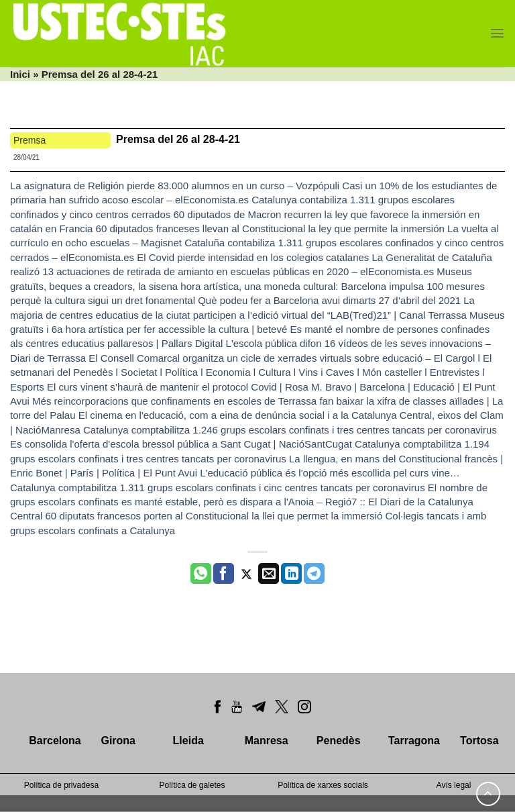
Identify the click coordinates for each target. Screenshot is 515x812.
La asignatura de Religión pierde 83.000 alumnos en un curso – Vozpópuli (175, 186)
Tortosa (479, 741)
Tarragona (414, 741)
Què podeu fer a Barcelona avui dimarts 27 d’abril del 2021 (329, 300)
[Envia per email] (269, 574)
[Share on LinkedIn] (291, 574)
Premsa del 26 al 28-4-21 (178, 139)
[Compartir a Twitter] (246, 574)
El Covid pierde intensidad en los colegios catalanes (253, 257)
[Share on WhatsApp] (201, 574)
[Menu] (497, 33)
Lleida (188, 741)
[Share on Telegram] (314, 574)
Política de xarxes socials (323, 785)
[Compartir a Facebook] (224, 574)
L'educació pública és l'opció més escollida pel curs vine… (330, 473)
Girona (118, 741)
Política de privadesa (61, 785)
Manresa (267, 741)
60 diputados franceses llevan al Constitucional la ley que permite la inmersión (270, 229)
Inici (20, 74)
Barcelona (55, 741)
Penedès (339, 741)
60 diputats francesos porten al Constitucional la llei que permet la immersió (214, 516)
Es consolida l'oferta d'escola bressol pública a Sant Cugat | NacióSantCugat (181, 444)
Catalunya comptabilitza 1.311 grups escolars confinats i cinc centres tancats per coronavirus (218, 488)
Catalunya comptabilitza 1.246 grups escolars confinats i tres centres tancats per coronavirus (290, 430)
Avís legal (454, 785)
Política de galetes (192, 785)
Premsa (30, 140)
